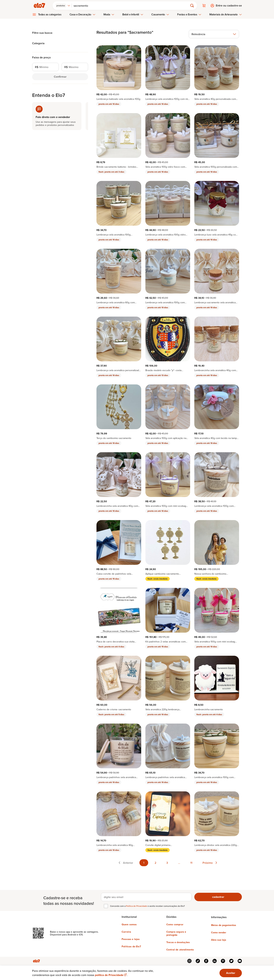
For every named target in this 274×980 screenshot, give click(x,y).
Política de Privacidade (137, 906)
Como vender (219, 932)
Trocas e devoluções (178, 942)
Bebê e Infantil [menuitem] (133, 14)
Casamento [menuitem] (160, 14)
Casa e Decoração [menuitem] (82, 14)
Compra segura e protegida (176, 933)
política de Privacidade (111, 975)
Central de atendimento (180, 950)
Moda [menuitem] (109, 14)
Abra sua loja (219, 940)
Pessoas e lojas (131, 939)
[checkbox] (106, 906)
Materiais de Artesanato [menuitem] (226, 14)
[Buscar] (132, 6)
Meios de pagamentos (224, 925)
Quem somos (129, 924)
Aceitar (231, 973)
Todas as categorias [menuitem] (50, 14)
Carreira (126, 932)
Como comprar (175, 924)
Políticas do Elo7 (131, 946)
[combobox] (63, 6)
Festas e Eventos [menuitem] (189, 14)
